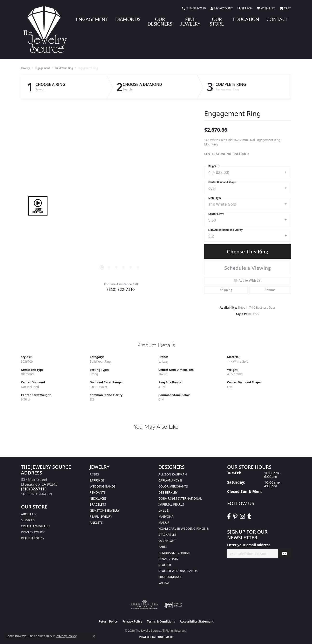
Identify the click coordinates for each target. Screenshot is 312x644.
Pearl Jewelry (101, 516)
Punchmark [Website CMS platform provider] (165, 637)
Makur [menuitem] (164, 522)
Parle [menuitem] (163, 547)
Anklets (96, 522)
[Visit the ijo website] (173, 605)
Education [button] (246, 19)
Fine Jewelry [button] (190, 21)
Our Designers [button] (160, 21)
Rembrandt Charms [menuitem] (174, 553)
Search (40, 89)
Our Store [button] (217, 21)
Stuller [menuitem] (165, 565)
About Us (29, 514)
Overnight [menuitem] (167, 541)
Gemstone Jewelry (105, 510)
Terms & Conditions (161, 621)
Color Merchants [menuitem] (173, 486)
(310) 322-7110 (121, 289)
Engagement (42, 68)
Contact (277, 19)
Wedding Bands (103, 486)
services (28, 520)
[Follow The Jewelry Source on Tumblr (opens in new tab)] (249, 516)
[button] (222, 8)
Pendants (98, 492)
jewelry (25, 68)
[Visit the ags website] (145, 605)
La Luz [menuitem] (163, 510)
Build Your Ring (64, 68)
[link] (194, 8)
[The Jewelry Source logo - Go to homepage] (47, 30)
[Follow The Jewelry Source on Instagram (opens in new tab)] (242, 516)
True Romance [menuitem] (170, 577)
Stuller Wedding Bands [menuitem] (178, 571)
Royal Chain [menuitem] (168, 559)
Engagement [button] (92, 19)
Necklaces (98, 498)
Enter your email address (249, 545)
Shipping (226, 290)
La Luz (163, 362)
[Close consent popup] (94, 636)
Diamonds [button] (128, 19)
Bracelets (98, 504)
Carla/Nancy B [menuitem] (170, 480)
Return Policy (33, 538)
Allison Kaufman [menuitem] (173, 474)
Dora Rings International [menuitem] (180, 498)
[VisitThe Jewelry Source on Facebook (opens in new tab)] (229, 516)
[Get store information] (37, 494)
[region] (120, 206)
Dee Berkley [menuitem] (168, 492)
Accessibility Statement (197, 621)
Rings (94, 474)
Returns (270, 290)
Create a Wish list (36, 526)
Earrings (97, 480)
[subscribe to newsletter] (285, 553)
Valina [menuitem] (164, 583)
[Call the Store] (34, 489)
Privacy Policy (33, 532)
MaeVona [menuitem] (166, 516)
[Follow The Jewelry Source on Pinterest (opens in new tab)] (235, 516)
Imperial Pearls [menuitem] (171, 504)
